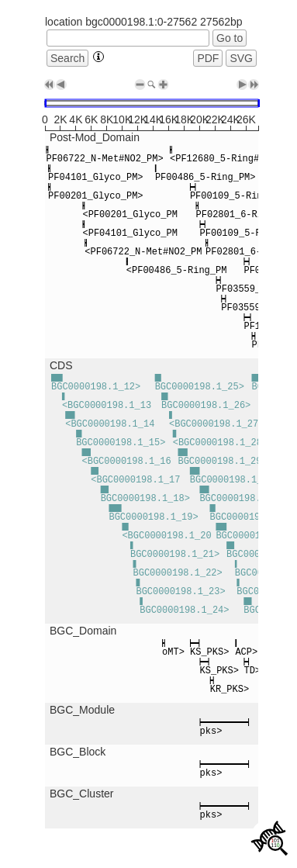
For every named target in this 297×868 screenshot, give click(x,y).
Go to (230, 38)
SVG (241, 58)
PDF (208, 58)
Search (67, 58)
